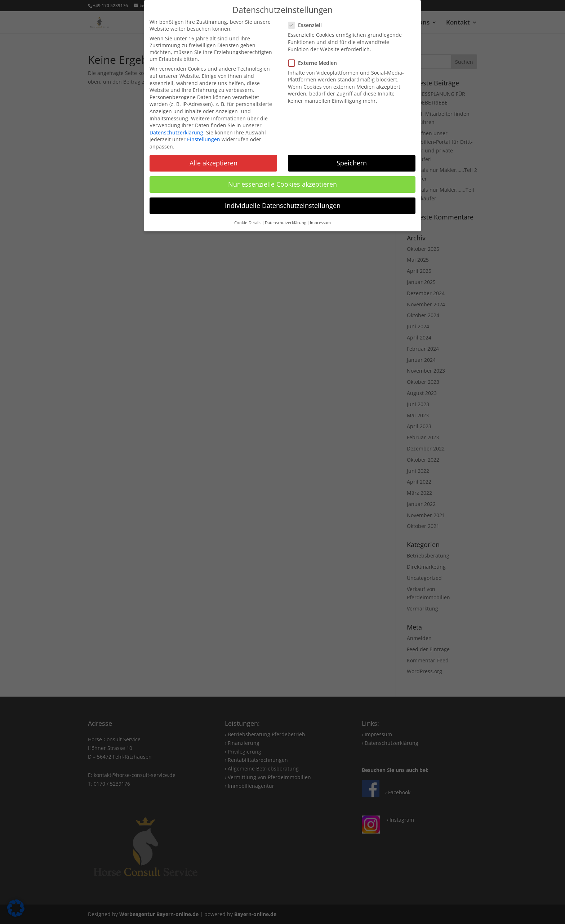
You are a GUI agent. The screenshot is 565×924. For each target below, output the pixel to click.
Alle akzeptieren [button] (213, 163)
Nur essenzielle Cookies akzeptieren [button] (282, 184)
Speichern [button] (352, 163)
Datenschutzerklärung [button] (286, 223)
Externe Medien (315, 63)
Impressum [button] (320, 223)
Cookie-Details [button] (248, 223)
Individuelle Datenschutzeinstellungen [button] (283, 205)
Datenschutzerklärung (176, 132)
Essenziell (308, 25)
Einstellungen (204, 139)
